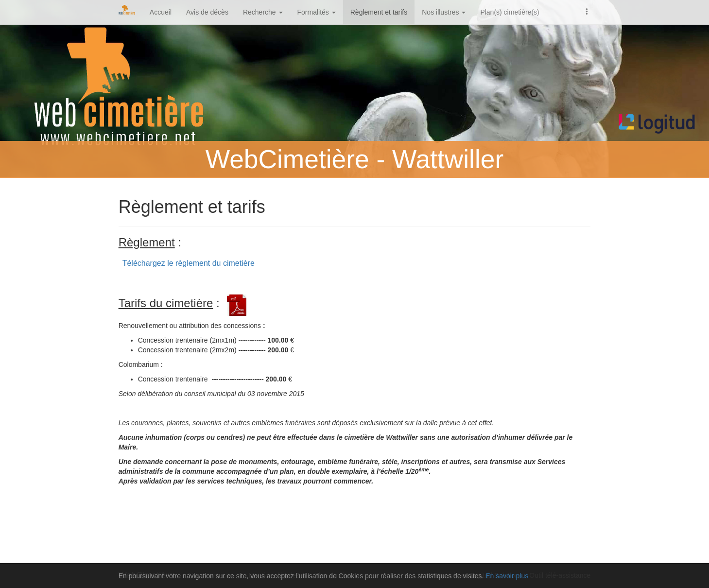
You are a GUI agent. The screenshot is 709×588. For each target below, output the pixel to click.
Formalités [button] (317, 12)
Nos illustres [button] (444, 12)
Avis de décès (207, 12)
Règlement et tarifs (379, 12)
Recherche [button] (263, 12)
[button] (587, 11)
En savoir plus (507, 576)
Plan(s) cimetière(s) (510, 12)
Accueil (161, 12)
